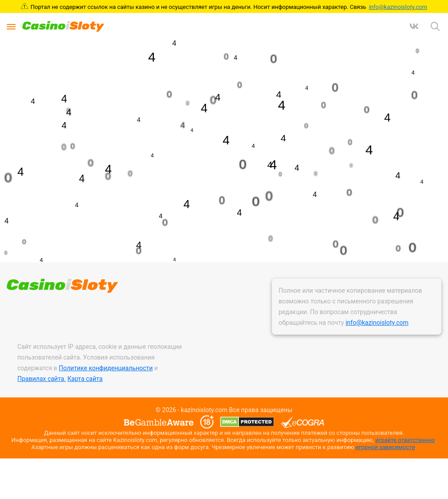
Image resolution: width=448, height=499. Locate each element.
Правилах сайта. (42, 379)
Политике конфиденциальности (106, 368)
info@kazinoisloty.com (398, 7)
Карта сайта (85, 379)
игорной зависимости (385, 447)
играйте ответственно (405, 440)
